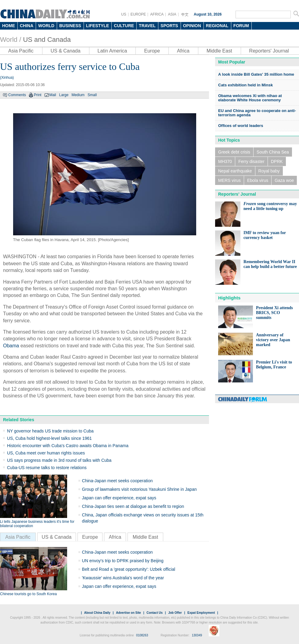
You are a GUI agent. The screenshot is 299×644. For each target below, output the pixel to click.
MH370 (225, 161)
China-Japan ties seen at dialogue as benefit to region (133, 506)
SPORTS (169, 26)
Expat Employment (201, 613)
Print (38, 95)
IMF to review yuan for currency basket (265, 235)
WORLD (46, 26)
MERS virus (229, 180)
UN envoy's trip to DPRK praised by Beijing (123, 561)
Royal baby (269, 171)
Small (92, 95)
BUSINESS (70, 26)
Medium (78, 95)
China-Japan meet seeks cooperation (117, 481)
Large (64, 95)
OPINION (192, 26)
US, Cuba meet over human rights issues (46, 453)
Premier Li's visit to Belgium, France (274, 365)
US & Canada (66, 51)
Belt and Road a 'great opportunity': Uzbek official (129, 569)
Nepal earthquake (235, 171)
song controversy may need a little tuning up (270, 206)
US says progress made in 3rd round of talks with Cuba (59, 460)
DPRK (277, 161)
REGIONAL (217, 26)
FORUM (241, 26)
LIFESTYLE (97, 26)
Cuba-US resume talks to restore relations (47, 468)
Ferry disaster (251, 161)
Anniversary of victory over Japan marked (273, 340)
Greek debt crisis (234, 152)
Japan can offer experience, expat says (119, 498)
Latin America (112, 51)
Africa (183, 51)
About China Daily (97, 613)
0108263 (142, 635)
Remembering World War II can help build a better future (270, 264)
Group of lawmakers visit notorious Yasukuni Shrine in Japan (139, 489)
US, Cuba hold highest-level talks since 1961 (49, 438)
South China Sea (273, 152)
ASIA (172, 14)
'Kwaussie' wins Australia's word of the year (123, 578)
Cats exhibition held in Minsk (245, 85)
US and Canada (47, 40)
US (124, 14)
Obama (11, 346)
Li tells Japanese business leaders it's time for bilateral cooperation (37, 524)
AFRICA (157, 14)
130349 (197, 635)
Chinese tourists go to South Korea (28, 594)
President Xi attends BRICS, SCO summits (274, 313)
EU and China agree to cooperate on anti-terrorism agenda (257, 113)
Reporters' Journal (269, 51)
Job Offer (175, 613)
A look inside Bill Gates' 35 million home (256, 74)
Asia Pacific (21, 51)
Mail (53, 95)
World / (11, 40)
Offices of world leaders (241, 126)
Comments (17, 95)
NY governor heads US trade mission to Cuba (50, 431)
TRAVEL (147, 26)
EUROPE (138, 14)
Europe (152, 51)
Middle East (219, 51)
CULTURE (124, 26)
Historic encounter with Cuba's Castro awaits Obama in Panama (68, 446)
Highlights (229, 298)
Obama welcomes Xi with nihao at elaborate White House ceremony (250, 98)
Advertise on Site (128, 613)
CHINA (27, 26)
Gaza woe (284, 180)
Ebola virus (258, 180)
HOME (9, 26)
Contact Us (155, 613)
